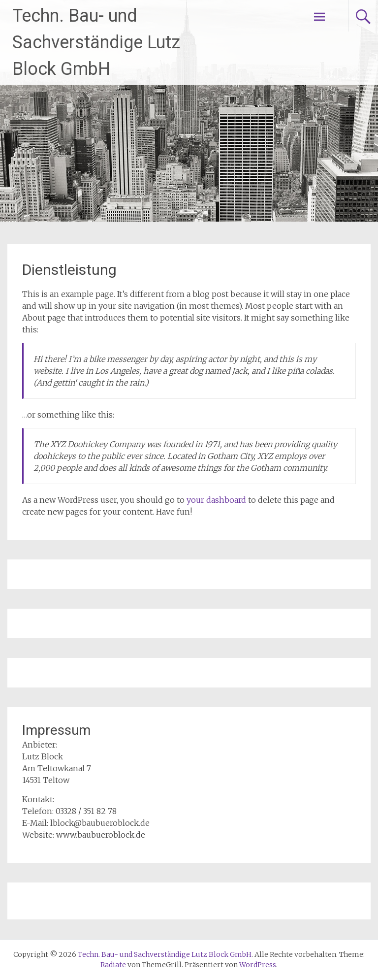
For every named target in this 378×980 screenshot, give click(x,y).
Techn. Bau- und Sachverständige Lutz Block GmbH (96, 42)
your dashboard (216, 500)
